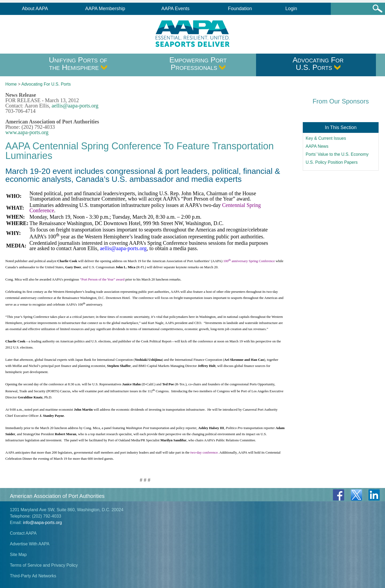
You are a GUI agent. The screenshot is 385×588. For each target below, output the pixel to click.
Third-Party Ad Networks (33, 576)
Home (11, 84)
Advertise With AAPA (30, 544)
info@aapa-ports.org (42, 523)
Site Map (18, 555)
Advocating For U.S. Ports (318, 64)
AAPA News (317, 146)
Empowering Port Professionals (198, 64)
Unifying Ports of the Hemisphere (78, 64)
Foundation (240, 9)
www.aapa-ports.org (27, 132)
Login (291, 9)
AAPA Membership (105, 9)
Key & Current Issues (326, 138)
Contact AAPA (23, 533)
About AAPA (35, 9)
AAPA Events (175, 9)
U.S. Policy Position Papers (332, 162)
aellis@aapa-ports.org (75, 106)
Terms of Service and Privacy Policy (44, 565)
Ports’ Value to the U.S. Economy (337, 154)
